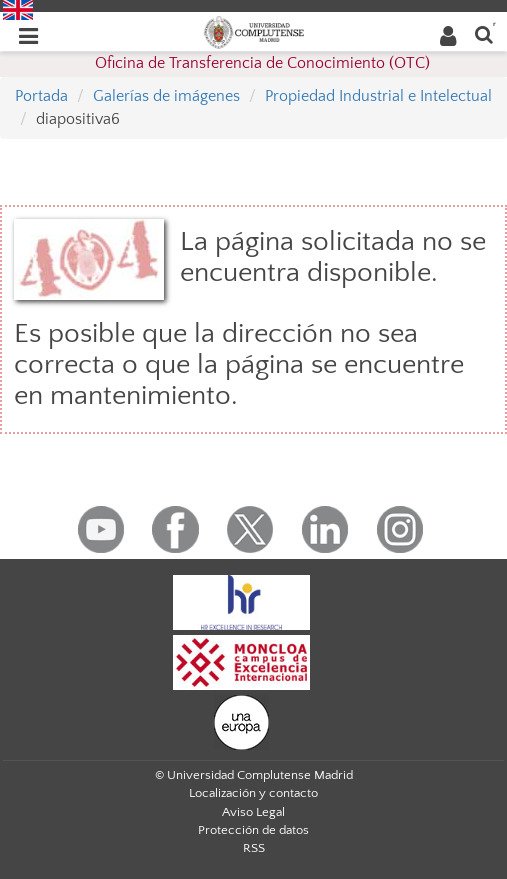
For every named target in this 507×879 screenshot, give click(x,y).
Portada (41, 96)
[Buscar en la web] (484, 33)
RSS (254, 848)
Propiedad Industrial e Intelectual (378, 96)
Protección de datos (253, 830)
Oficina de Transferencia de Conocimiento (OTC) (262, 63)
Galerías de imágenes (166, 96)
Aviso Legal (253, 812)
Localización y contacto (253, 793)
